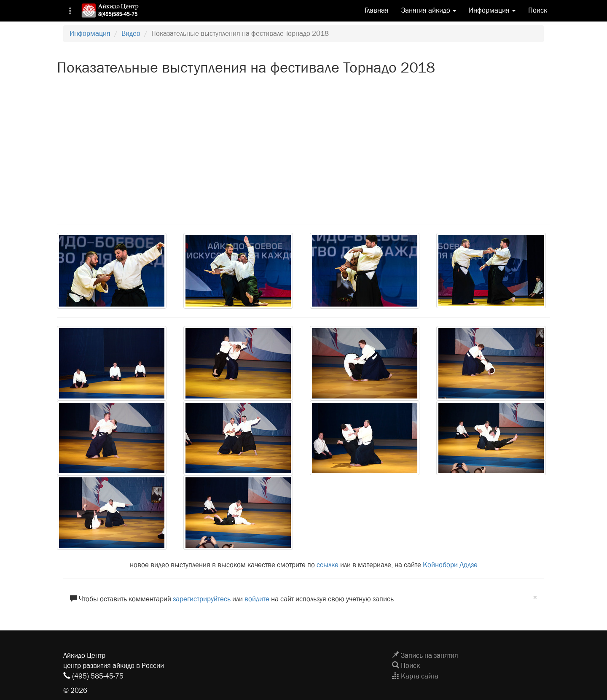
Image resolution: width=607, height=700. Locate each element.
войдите (257, 599)
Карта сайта (415, 676)
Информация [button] (492, 10)
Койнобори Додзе (450, 565)
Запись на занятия (425, 656)
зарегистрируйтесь (202, 599)
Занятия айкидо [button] (429, 10)
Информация (90, 34)
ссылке (328, 565)
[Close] (535, 598)
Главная (377, 10)
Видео (131, 34)
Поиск (538, 10)
